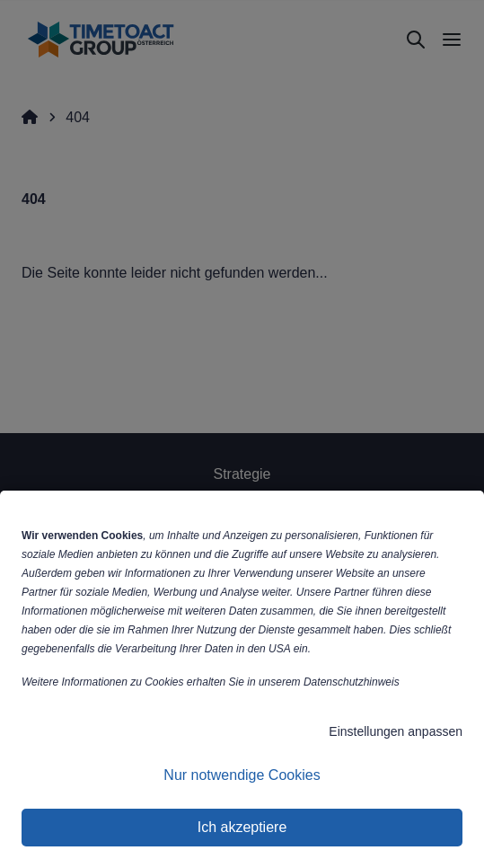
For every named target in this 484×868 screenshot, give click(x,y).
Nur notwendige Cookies (242, 775)
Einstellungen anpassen (396, 731)
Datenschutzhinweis (352, 682)
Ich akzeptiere (242, 827)
